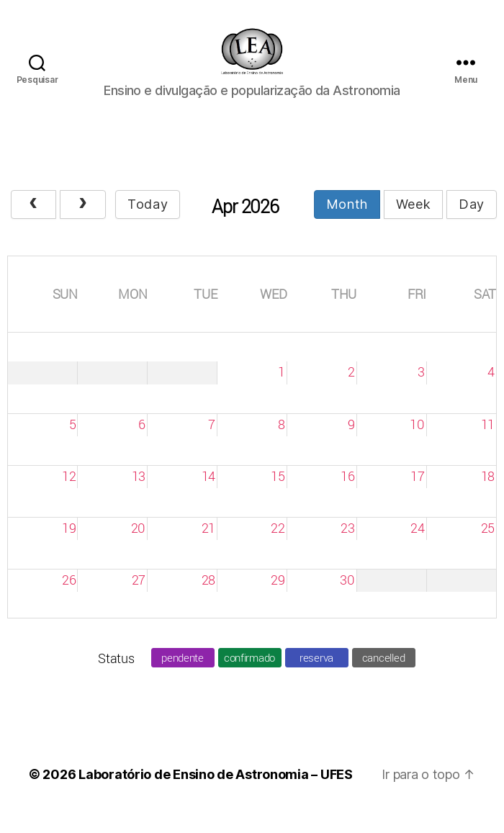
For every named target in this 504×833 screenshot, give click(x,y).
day (472, 221)
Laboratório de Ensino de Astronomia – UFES (216, 791)
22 (278, 544)
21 (208, 544)
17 (417, 492)
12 (69, 492)
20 (138, 544)
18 (488, 492)
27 (139, 596)
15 (278, 492)
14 (208, 492)
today (148, 221)
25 (488, 544)
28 (208, 596)
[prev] (33, 221)
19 (69, 544)
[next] (82, 221)
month (347, 221)
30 (347, 596)
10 (417, 441)
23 (347, 544)
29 (278, 596)
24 (417, 544)
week (413, 221)
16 (347, 492)
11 (488, 441)
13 (139, 492)
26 (69, 596)
